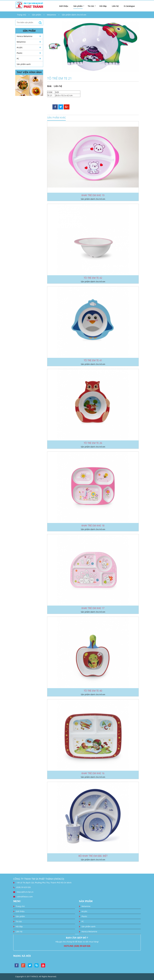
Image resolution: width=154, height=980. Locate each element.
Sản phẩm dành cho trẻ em (74, 15)
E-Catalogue (129, 6)
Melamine (51, 15)
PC (18, 59)
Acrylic (20, 47)
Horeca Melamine (25, 36)
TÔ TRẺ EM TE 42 (93, 278)
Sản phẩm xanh (24, 64)
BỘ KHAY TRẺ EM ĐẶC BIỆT (93, 856)
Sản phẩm (37, 15)
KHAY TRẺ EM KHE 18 (93, 526)
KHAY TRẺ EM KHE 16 (93, 773)
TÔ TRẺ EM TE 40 (93, 691)
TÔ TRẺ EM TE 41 (93, 360)
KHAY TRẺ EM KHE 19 (93, 195)
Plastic (20, 53)
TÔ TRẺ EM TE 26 (93, 443)
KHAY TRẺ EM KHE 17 (93, 608)
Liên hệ (115, 6)
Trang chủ (22, 15)
